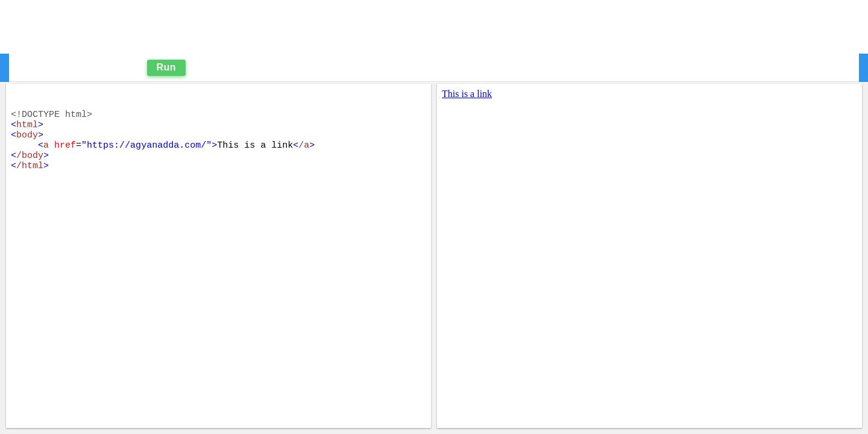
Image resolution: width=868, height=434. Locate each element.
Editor (45, 67)
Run (167, 67)
